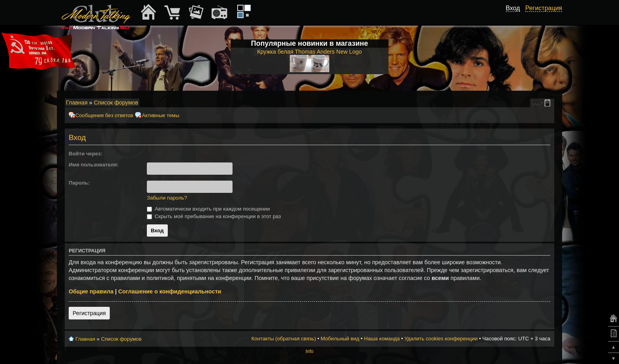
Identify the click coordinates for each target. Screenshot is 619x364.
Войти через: (85, 154)
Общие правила (91, 291)
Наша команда (382, 339)
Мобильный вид (549, 103)
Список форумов (116, 103)
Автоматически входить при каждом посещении (208, 209)
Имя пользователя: (94, 165)
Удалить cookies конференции (441, 339)
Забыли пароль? (167, 198)
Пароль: (79, 183)
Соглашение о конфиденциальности (170, 291)
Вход (513, 8)
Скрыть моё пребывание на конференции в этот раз (214, 216)
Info (309, 351)
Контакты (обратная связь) (284, 339)
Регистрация (89, 313)
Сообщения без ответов (104, 115)
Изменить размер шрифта (538, 103)
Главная (77, 103)
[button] (150, 154)
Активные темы (160, 115)
